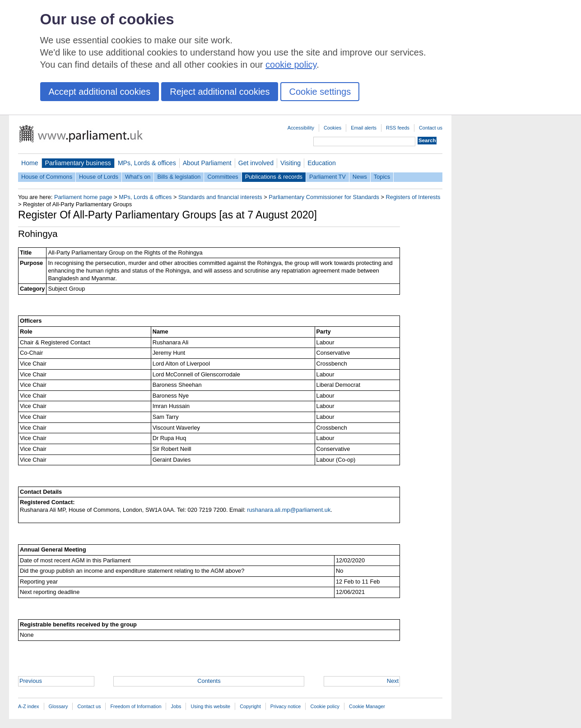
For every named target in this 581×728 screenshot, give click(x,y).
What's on (138, 177)
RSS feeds (398, 128)
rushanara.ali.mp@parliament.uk (289, 510)
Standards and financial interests (220, 197)
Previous (31, 681)
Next (393, 681)
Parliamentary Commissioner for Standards (324, 197)
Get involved (256, 163)
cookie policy (291, 65)
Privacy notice (286, 706)
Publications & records (274, 177)
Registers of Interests (413, 197)
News (360, 177)
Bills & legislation (179, 177)
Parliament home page (83, 197)
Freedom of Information (136, 706)
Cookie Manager (367, 706)
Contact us (431, 128)
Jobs (176, 706)
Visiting (290, 163)
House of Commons (47, 177)
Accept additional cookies (100, 92)
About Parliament (207, 163)
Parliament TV (328, 177)
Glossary (58, 706)
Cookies (332, 128)
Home (30, 163)
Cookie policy (325, 706)
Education (322, 163)
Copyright (250, 706)
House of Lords (99, 177)
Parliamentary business (78, 163)
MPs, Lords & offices (147, 163)
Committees (223, 177)
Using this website (210, 706)
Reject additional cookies (220, 92)
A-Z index (29, 706)
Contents (209, 681)
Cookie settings (320, 92)
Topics (382, 177)
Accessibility (301, 128)
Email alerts (364, 128)
